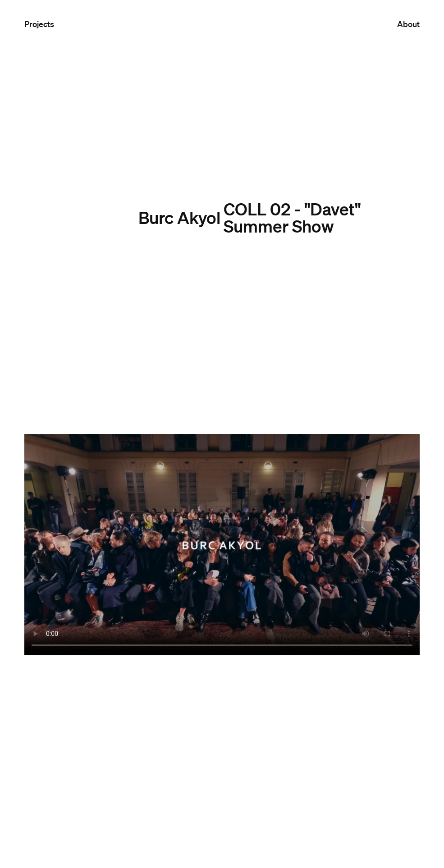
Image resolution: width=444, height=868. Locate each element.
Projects (39, 24)
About (408, 24)
